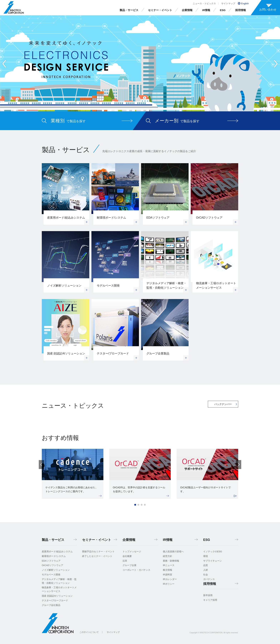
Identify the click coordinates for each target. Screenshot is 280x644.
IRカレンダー (170, 579)
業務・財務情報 (171, 561)
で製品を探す (68, 121)
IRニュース (169, 565)
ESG (223, 10)
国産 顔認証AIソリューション (66, 353)
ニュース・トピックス (204, 3)
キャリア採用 (210, 600)
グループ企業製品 (158, 353)
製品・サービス (129, 10)
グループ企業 (129, 565)
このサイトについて (89, 632)
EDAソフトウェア (158, 218)
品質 (206, 565)
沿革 (125, 561)
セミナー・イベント (160, 10)
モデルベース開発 (108, 286)
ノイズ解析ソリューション (64, 286)
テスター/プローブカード (113, 353)
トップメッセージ (132, 552)
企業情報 (187, 10)
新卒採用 (208, 595)
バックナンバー (223, 404)
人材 (206, 570)
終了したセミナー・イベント (97, 556)
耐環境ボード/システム (111, 218)
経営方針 (167, 556)
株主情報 (167, 570)
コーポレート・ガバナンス (136, 570)
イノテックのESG (213, 552)
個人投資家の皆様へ (173, 552)
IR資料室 (167, 575)
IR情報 (206, 10)
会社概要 (127, 556)
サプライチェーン (212, 561)
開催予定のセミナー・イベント (98, 552)
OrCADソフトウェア (209, 218)
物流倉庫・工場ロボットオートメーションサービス (216, 286)
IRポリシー (169, 584)
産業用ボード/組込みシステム (66, 218)
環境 (206, 556)
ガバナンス (209, 579)
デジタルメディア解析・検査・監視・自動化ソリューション (166, 286)
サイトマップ (228, 3)
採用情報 (241, 10)
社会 (206, 575)
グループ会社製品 (51, 605)
